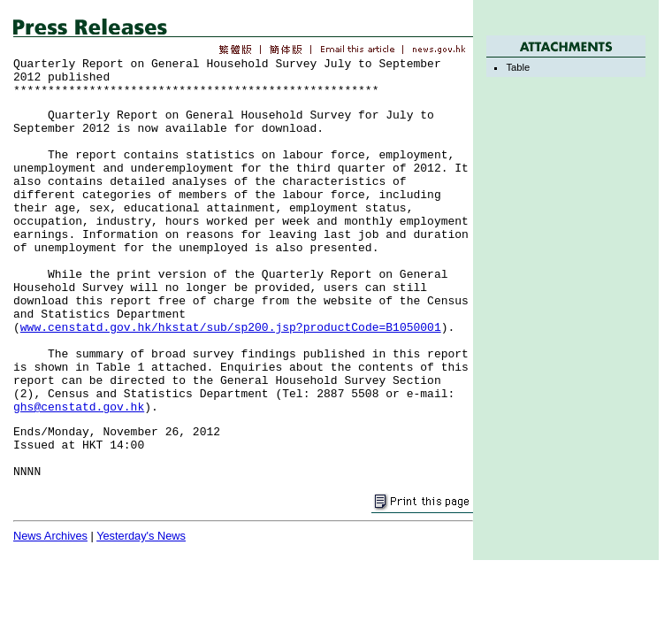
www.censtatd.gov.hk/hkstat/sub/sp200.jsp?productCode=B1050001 (231, 328)
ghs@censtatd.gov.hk (79, 407)
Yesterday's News (141, 536)
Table (518, 67)
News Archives (50, 536)
